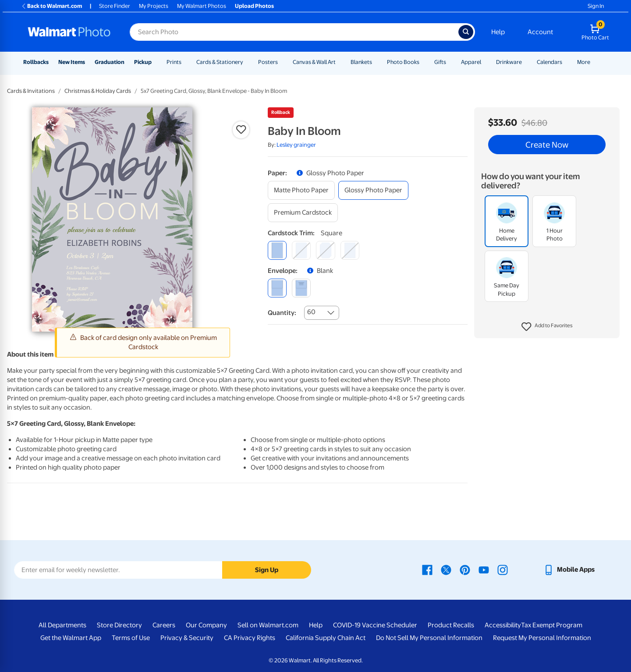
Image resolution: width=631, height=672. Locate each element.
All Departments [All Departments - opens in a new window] (62, 625)
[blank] (277, 288)
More (584, 62)
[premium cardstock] (303, 213)
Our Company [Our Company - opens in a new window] (206, 625)
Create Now (547, 145)
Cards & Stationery (220, 62)
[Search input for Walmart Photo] (294, 32)
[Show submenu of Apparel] (485, 62)
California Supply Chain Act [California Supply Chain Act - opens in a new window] (326, 638)
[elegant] (325, 250)
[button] (547, 327)
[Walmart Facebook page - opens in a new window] (427, 569)
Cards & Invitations (31, 91)
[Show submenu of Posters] (282, 62)
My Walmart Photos (202, 6)
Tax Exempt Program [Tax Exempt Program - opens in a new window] (552, 625)
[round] (301, 250)
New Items (72, 62)
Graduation (110, 62)
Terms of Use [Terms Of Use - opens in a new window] (131, 638)
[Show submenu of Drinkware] (526, 62)
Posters (268, 62)
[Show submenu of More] (594, 62)
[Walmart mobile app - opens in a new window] (569, 569)
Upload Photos (254, 6)
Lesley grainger (296, 145)
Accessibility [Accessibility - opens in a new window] (503, 625)
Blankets (361, 62)
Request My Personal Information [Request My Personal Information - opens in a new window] (542, 638)
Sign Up (267, 570)
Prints (174, 62)
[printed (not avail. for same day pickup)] (301, 288)
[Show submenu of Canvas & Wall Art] (340, 62)
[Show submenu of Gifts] (450, 62)
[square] (277, 250)
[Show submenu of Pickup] (156, 62)
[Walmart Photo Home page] (69, 32)
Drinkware (509, 62)
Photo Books (403, 62)
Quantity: (282, 313)
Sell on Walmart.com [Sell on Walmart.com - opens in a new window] (268, 625)
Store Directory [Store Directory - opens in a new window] (119, 625)
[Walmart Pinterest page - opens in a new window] (465, 569)
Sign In (596, 6)
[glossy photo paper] (373, 190)
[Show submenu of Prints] (185, 62)
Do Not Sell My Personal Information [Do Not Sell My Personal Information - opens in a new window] (429, 638)
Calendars (549, 62)
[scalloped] (350, 250)
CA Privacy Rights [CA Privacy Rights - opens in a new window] (250, 638)
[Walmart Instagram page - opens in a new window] (503, 569)
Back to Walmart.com (51, 6)
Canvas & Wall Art (314, 62)
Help (498, 32)
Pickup (143, 62)
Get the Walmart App (71, 638)
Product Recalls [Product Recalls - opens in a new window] (451, 625)
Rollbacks (36, 62)
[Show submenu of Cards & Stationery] (247, 62)
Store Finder (115, 6)
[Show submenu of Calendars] (566, 62)
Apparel (471, 62)
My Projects (154, 6)
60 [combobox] (311, 312)
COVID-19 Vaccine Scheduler (375, 625)
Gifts (440, 62)
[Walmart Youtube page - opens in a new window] (484, 569)
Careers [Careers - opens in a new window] (164, 625)
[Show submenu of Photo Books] (423, 62)
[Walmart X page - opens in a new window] (446, 569)
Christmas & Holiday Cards (98, 91)
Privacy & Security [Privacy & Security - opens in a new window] (187, 638)
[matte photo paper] (301, 190)
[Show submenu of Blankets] (376, 62)
